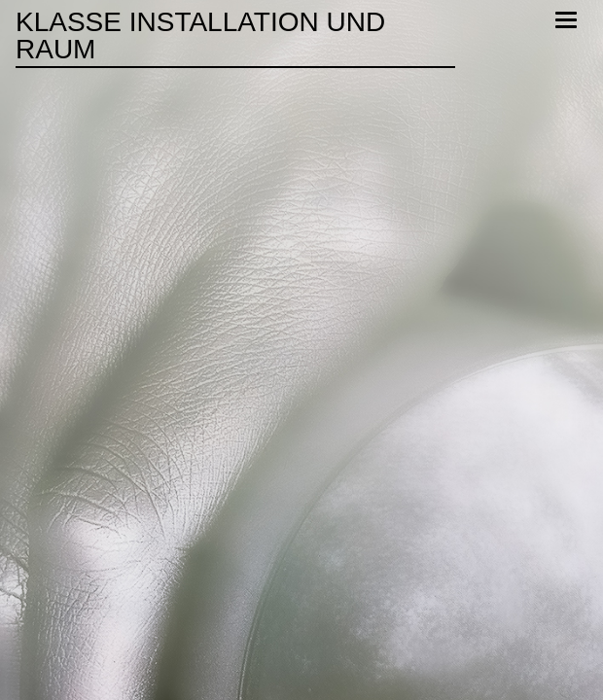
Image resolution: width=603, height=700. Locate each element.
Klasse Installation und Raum (200, 35)
